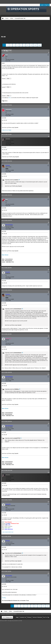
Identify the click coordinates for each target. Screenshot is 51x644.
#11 (49, 423)
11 (24, 45)
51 (28, 45)
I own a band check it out (8, 532)
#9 (49, 336)
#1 (49, 52)
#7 (49, 270)
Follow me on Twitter (7, 130)
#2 (49, 107)
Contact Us (23, 617)
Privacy (29, 617)
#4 (49, 163)
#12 (49, 472)
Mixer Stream (5, 255)
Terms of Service (37, 617)
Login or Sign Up (45, 5)
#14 (48, 538)
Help (17, 617)
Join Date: (8, 60)
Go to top (46, 617)
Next (39, 45)
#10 (48, 374)
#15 (48, 573)
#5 (49, 197)
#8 (49, 292)
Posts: (7, 61)
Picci (10, 98)
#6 (49, 222)
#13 (49, 502)
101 (31, 45)
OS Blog (4, 598)
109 (35, 45)
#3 (49, 136)
